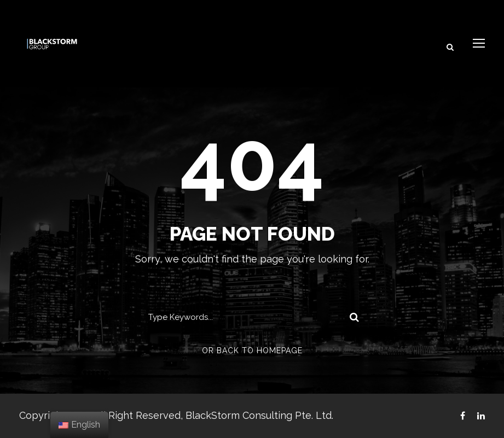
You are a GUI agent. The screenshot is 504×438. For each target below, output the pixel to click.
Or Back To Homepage (252, 351)
